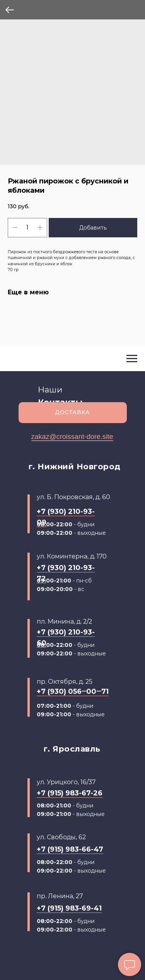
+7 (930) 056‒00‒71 (73, 691)
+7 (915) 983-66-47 (70, 849)
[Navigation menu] (132, 359)
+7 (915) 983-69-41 (69, 908)
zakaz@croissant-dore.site (72, 437)
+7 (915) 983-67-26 (70, 793)
